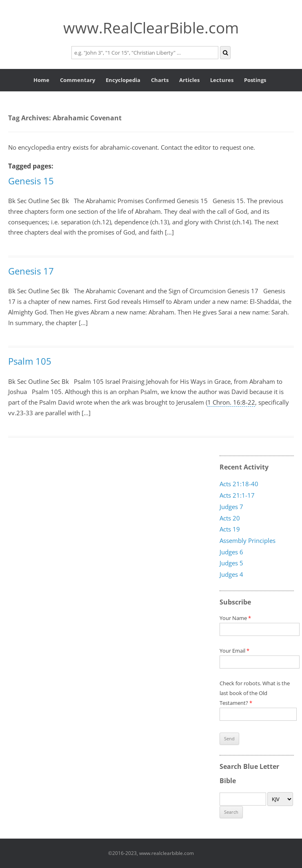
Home (41, 80)
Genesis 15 (31, 181)
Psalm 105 (30, 361)
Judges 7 (231, 507)
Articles (189, 80)
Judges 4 (231, 574)
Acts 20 (230, 518)
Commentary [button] (78, 80)
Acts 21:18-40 (239, 484)
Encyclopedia (123, 80)
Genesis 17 (31, 271)
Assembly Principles (248, 540)
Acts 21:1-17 (237, 495)
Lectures (222, 80)
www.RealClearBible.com (151, 28)
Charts (160, 80)
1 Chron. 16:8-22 (231, 402)
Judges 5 (231, 563)
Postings (255, 80)
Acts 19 (230, 529)
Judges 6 (231, 551)
